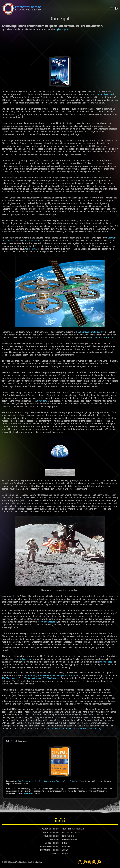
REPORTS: (64, 843)
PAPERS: (64, 850)
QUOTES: (64, 854)
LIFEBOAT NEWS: (67, 829)
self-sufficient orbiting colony (91, 332)
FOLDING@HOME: (46, 847)
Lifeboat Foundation (32, 241)
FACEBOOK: (45, 829)
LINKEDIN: (46, 833)
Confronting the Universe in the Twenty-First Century (50, 675)
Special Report (60, 19)
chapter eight (28, 793)
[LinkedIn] (89, 862)
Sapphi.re (39, 862)
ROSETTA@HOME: (45, 850)
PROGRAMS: (65, 847)
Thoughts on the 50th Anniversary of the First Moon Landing (73, 729)
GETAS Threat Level (60, 820)
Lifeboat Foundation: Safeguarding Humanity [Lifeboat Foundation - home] (54, 8)
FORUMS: (54, 854)
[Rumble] (99, 862)
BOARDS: (64, 840)
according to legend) (48, 622)
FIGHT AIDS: (48, 843)
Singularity (42, 401)
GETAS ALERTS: (66, 833)
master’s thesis (106, 662)
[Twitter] (85, 862)
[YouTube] (94, 862)
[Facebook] (80, 862)
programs (32, 249)
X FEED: (46, 836)
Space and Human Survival (101, 338)
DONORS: (52, 840)
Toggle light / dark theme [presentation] (116, 8)
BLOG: (63, 836)
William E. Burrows (71, 781)
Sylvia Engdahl (63, 29)
